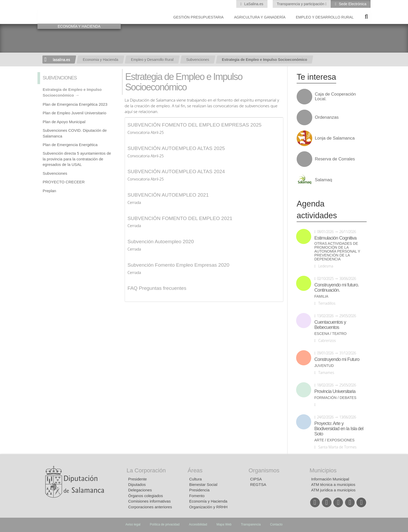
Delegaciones (140, 490)
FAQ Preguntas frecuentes (157, 288)
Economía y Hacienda (208, 501)
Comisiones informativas (149, 501)
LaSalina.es (253, 4)
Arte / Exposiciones (334, 440)
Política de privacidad (165, 524)
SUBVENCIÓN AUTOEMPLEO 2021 (168, 195)
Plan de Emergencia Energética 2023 (75, 104)
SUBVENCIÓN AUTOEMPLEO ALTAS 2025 (176, 148)
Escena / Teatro (330, 334)
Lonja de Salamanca (335, 138)
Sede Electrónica (352, 4)
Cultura (195, 479)
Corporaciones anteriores (150, 507)
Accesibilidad (198, 524)
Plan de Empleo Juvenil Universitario (74, 113)
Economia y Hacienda (100, 60)
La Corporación (146, 470)
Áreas (195, 470)
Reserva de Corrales (335, 159)
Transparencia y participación (301, 4)
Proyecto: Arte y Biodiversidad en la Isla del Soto (339, 429)
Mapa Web (224, 524)
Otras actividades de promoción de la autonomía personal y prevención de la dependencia (337, 251)
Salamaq (323, 180)
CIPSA (256, 479)
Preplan (49, 191)
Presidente (138, 479)
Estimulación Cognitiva (335, 238)
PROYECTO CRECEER (64, 182)
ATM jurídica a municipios (333, 490)
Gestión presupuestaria (198, 17)
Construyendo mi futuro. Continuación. (337, 287)
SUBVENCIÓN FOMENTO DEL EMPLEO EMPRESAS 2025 (195, 125)
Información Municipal (330, 479)
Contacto (276, 524)
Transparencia (251, 524)
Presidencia (199, 490)
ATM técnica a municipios (333, 484)
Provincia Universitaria (335, 391)
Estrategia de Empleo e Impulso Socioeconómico (265, 60)
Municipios (323, 470)
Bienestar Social (203, 484)
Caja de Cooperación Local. (335, 97)
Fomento (197, 496)
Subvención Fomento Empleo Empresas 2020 (178, 265)
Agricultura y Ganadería (260, 17)
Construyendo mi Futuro (337, 359)
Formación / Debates (335, 398)
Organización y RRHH (208, 507)
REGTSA (258, 484)
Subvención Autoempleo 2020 (161, 242)
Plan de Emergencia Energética (70, 145)
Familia (321, 296)
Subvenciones (198, 60)
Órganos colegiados (146, 496)
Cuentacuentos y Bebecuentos (330, 325)
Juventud (324, 366)
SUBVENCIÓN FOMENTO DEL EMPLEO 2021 (180, 218)
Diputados (137, 484)
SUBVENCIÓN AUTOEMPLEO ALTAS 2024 (176, 171)
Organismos (264, 470)
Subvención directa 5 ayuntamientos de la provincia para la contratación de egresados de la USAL (77, 159)
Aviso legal (133, 524)
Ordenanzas (327, 117)
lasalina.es (61, 60)
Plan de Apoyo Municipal (64, 122)
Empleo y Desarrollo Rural (325, 17)
